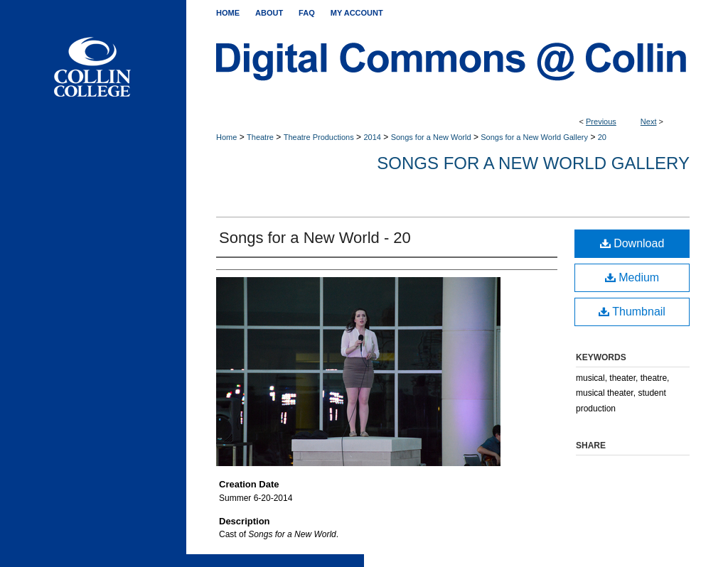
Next (649, 121)
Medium (632, 277)
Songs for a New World (431, 137)
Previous (601, 121)
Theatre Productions (319, 137)
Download (632, 243)
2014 (372, 137)
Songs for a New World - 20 (315, 238)
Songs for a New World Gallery (534, 137)
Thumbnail (632, 312)
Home (226, 137)
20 (602, 137)
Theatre (260, 137)
